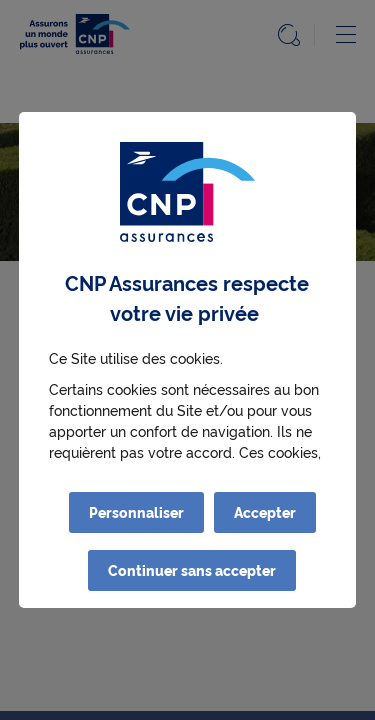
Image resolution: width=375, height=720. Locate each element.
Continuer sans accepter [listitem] (192, 570)
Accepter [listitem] (265, 512)
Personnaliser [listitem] (136, 512)
